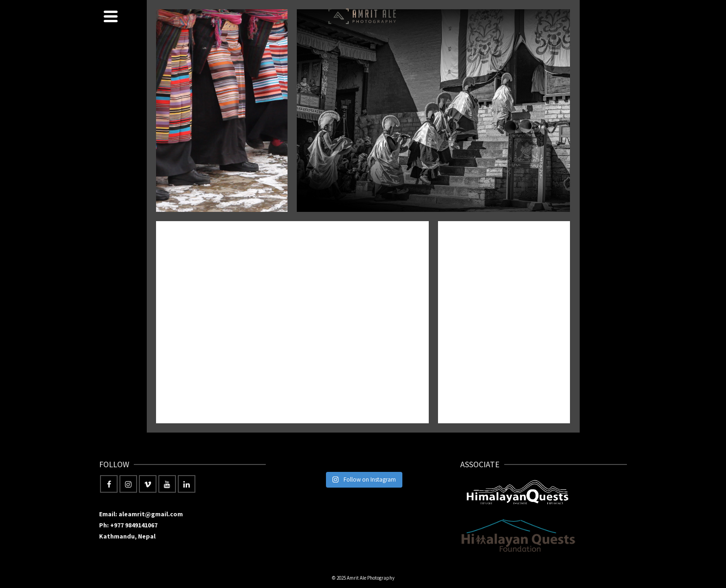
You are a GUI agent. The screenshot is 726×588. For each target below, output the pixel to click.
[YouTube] (167, 484)
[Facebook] (109, 484)
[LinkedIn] (187, 484)
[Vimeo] (148, 484)
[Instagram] (128, 484)
